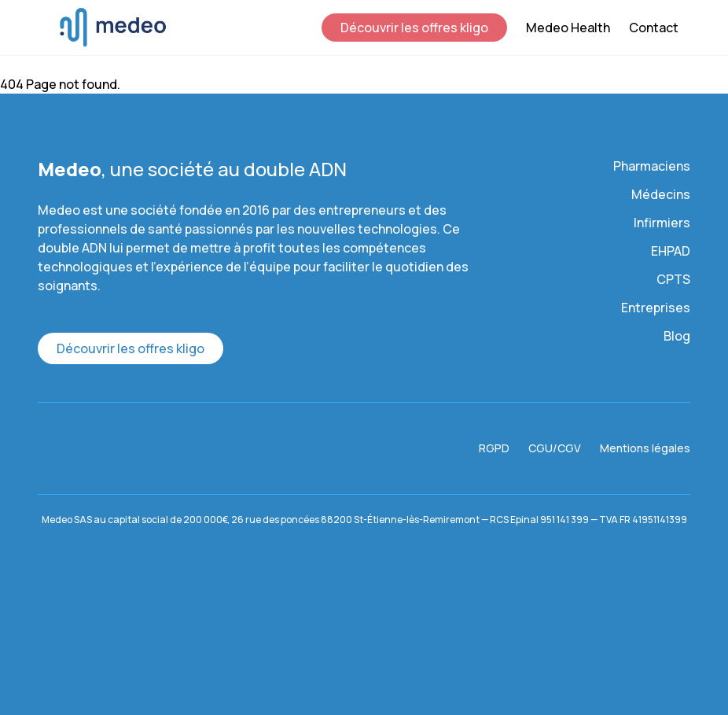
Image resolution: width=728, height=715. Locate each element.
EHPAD (671, 251)
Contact (654, 28)
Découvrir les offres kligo (414, 28)
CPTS (673, 279)
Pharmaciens (652, 166)
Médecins (661, 194)
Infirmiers (662, 223)
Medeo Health (568, 28)
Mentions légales (645, 448)
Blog (677, 336)
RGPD (494, 448)
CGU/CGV (555, 448)
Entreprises (656, 308)
